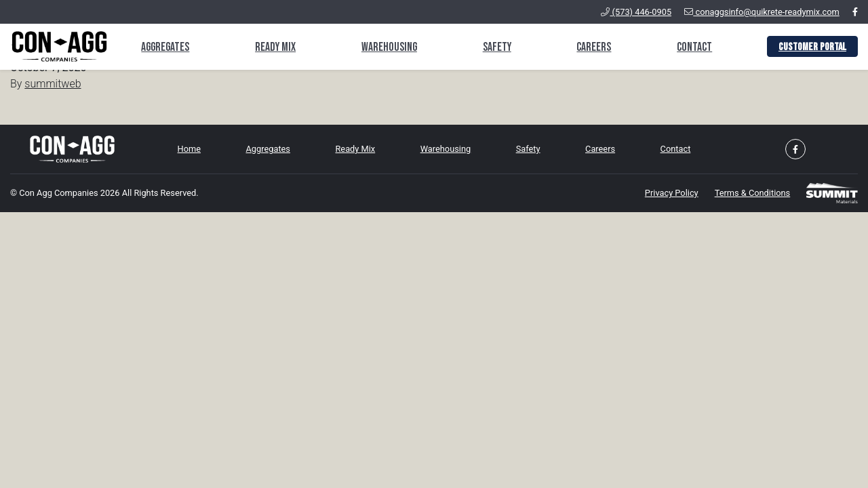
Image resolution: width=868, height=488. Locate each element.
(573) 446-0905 (636, 12)
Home (189, 149)
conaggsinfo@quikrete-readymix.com (762, 12)
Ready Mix (275, 47)
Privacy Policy (672, 193)
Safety (497, 47)
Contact (694, 47)
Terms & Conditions (753, 193)
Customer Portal (812, 47)
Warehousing (389, 47)
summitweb (53, 84)
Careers (594, 47)
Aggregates (165, 47)
